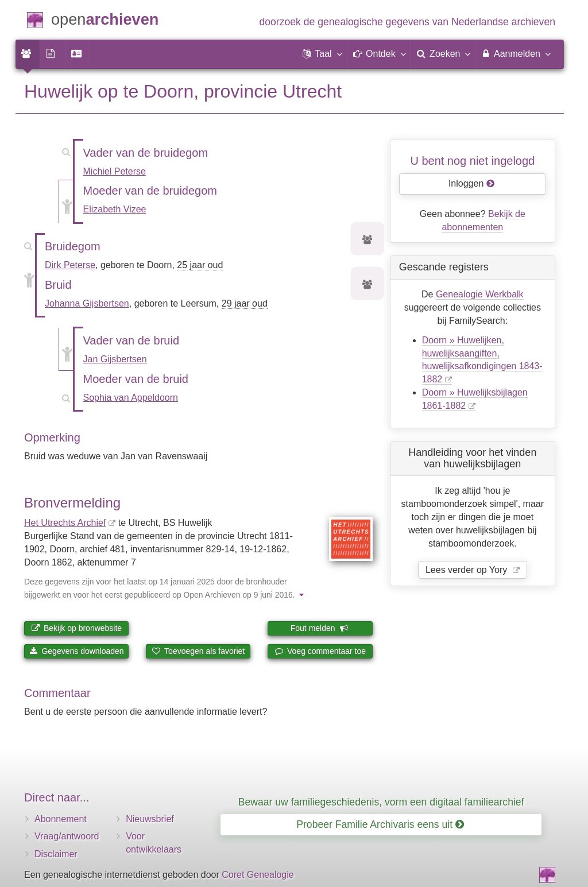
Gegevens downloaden (77, 651)
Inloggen (472, 183)
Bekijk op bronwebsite (76, 628)
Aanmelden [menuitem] (515, 53)
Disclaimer (56, 854)
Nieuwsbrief (150, 819)
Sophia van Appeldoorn (131, 398)
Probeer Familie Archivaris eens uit (380, 824)
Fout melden (320, 628)
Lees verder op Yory (468, 570)
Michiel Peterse (115, 171)
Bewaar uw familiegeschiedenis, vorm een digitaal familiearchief (381, 802)
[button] (322, 54)
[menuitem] (28, 54)
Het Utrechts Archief (65, 523)
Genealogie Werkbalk (480, 294)
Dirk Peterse (70, 265)
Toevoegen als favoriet (198, 651)
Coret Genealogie (258, 875)
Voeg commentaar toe (320, 651)
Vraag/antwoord (67, 836)
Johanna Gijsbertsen (87, 303)
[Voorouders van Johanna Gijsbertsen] (367, 285)
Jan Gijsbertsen (115, 359)
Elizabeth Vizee (115, 209)
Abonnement (61, 819)
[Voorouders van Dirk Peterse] (367, 240)
